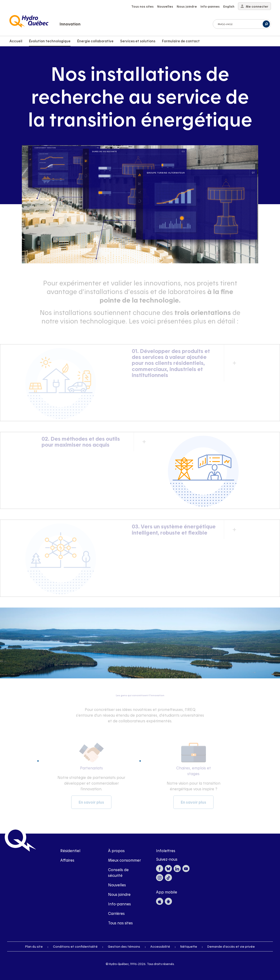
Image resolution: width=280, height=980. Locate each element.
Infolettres (166, 851)
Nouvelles (165, 6)
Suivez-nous (167, 859)
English (229, 6)
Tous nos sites (142, 6)
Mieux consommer (124, 860)
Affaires (67, 860)
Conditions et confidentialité (75, 946)
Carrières (116, 913)
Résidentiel (70, 851)
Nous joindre (187, 6)
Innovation (70, 24)
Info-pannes (210, 6)
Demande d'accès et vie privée (231, 946)
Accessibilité (160, 946)
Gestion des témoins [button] (124, 946)
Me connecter (254, 6)
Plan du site (34, 946)
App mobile (167, 892)
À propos (116, 851)
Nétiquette (189, 946)
